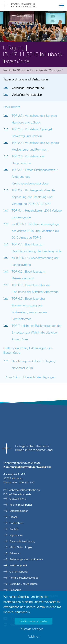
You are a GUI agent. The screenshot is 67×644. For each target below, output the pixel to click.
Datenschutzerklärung (22, 541)
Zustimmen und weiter (33, 621)
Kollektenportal (18, 565)
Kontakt (14, 529)
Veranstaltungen (19, 511)
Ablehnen (34, 636)
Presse (13, 517)
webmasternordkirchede (24, 490)
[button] (62, 6)
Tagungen (55, 70)
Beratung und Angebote (23, 584)
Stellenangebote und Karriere (26, 559)
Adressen (15, 553)
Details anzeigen (33, 629)
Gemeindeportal (18, 572)
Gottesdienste (17, 498)
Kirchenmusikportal (20, 505)
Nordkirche (10, 70)
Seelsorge (15, 590)
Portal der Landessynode (33, 70)
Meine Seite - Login (20, 547)
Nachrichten (16, 523)
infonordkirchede (20, 494)
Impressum (16, 535)
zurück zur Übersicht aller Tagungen (32, 377)
